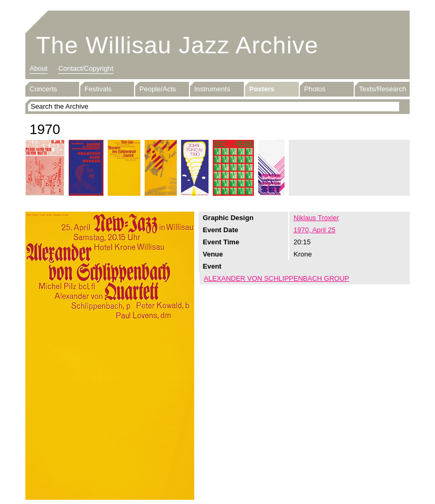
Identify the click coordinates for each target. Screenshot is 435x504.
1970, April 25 (315, 230)
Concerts (43, 89)
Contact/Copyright (86, 68)
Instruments (212, 89)
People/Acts (158, 89)
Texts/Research (383, 89)
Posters (262, 89)
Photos (315, 89)
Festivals (98, 89)
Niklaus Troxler (316, 218)
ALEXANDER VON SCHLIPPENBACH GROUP (276, 278)
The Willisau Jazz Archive (177, 45)
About (39, 68)
